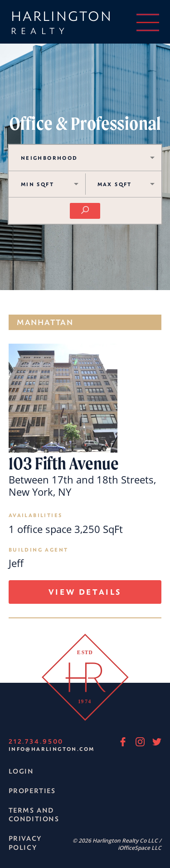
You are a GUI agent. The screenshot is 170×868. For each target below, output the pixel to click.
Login (21, 771)
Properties (32, 791)
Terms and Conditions (34, 815)
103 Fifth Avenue (64, 464)
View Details (85, 592)
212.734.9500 (36, 741)
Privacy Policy (25, 843)
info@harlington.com (52, 749)
